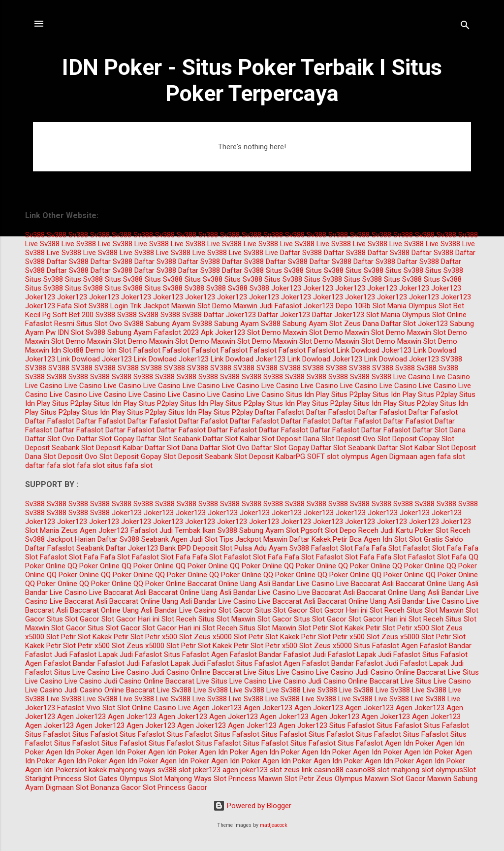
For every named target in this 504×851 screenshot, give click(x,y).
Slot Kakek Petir (355, 628)
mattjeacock (274, 825)
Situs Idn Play (308, 394)
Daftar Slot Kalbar (231, 439)
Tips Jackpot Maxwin (253, 539)
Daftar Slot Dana (439, 430)
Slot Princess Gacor (175, 787)
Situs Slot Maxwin (435, 610)
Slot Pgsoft (304, 530)
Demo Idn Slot (109, 350)
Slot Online (449, 315)
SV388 (452, 359)
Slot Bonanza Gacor (108, 787)
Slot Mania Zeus (51, 530)
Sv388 (35, 235)
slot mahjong (398, 770)
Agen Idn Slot (385, 539)
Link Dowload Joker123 (374, 350)
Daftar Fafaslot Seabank (64, 548)
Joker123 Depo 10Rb (337, 306)
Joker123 (286, 288)
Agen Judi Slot (194, 539)
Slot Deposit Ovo (348, 439)
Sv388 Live (57, 244)
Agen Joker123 (104, 530)
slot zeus (285, 770)
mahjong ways (132, 770)
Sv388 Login (108, 306)
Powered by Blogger (252, 806)
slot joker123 (200, 770)
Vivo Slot (101, 708)
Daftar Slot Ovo (50, 439)
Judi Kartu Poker (407, 530)
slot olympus (348, 457)
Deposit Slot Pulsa (222, 548)
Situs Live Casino (82, 672)
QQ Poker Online (94, 566)
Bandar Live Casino (303, 584)
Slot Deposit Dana (291, 439)
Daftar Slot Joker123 (414, 324)
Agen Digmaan (394, 457)
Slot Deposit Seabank (198, 457)
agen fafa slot (442, 457)
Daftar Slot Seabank (169, 439)
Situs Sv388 (285, 270)
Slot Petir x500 (406, 628)
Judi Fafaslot (281, 306)
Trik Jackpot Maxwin (163, 306)
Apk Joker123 (223, 332)
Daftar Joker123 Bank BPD (148, 548)
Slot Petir (313, 628)
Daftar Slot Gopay (106, 439)
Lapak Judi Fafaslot (130, 655)
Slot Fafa (355, 548)
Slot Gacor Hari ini (339, 610)
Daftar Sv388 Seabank (133, 539)
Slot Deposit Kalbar (112, 448)
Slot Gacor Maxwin (421, 779)
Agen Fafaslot (424, 646)
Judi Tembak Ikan (188, 530)
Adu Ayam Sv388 (282, 548)
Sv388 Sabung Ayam (157, 324)
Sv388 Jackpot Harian (60, 539)
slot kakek (91, 770)
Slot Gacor (236, 610)
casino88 (360, 770)
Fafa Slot (72, 306)
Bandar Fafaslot (285, 655)
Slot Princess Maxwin (248, 779)
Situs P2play (351, 394)
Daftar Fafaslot (280, 412)
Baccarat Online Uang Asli (229, 584)
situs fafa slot (130, 465)
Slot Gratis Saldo (436, 539)
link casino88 (323, 770)
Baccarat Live (235, 672)
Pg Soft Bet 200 (68, 315)
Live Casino (412, 377)
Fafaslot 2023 (176, 332)
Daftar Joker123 (230, 315)
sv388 (167, 770)
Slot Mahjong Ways (181, 779)
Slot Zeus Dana (354, 324)
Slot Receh (453, 530)
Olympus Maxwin (362, 779)
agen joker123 (245, 770)
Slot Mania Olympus (405, 306)
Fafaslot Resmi (50, 324)
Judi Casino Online (181, 672)
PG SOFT (310, 457)
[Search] (465, 27)
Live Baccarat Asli (365, 584)
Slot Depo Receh (352, 530)
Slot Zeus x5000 (205, 637)
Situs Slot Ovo (99, 324)
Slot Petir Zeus (309, 779)
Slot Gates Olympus (116, 779)
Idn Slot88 (67, 350)
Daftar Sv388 (301, 253)
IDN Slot (71, 332)
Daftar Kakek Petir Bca (326, 539)
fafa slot (91, 465)
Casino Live (172, 708)
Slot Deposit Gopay (409, 439)
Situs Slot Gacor (281, 610)
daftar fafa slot (50, 465)
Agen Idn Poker (409, 743)
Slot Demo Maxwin (227, 306)
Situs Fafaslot (377, 646)
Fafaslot (147, 350)
